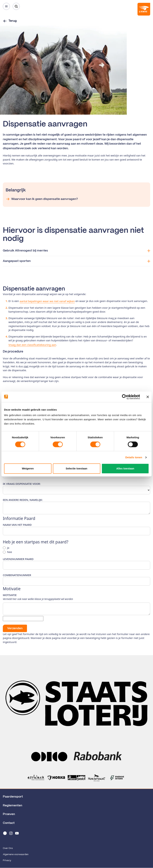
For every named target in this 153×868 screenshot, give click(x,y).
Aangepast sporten (76, 261)
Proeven (9, 814)
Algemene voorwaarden (16, 854)
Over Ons (8, 848)
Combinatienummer (17, 575)
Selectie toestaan (77, 468)
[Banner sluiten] (148, 397)
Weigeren (28, 468)
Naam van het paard (17, 525)
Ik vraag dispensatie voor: (22, 484)
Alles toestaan (125, 468)
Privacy (7, 860)
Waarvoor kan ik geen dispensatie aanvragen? (42, 199)
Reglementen (13, 805)
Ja (8, 548)
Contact (9, 823)
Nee (10, 552)
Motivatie (10, 595)
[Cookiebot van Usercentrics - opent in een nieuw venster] (125, 397)
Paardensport (13, 797)
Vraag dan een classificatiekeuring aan (32, 345)
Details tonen (134, 457)
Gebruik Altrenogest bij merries (76, 251)
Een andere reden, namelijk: (23, 500)
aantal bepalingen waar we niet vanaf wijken (47, 301)
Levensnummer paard (18, 559)
